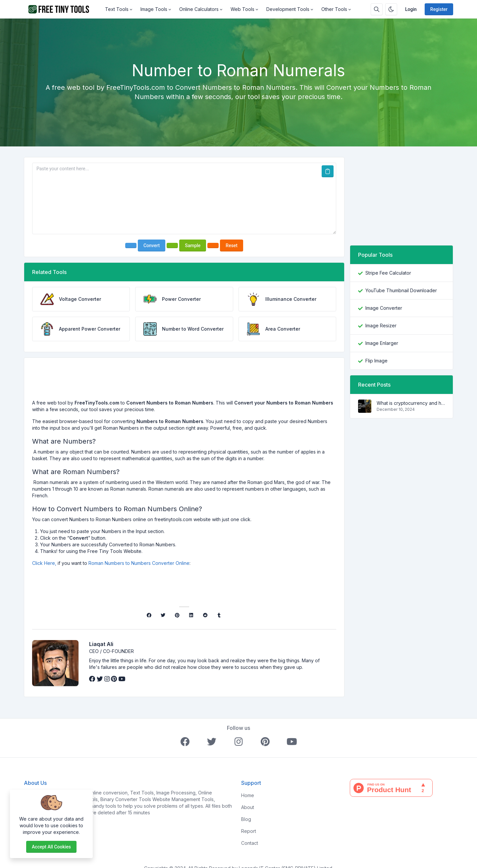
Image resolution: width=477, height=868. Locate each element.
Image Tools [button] (154, 9)
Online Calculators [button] (199, 9)
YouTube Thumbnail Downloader (401, 290)
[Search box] (377, 9)
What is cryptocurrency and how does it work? (411, 403)
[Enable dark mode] (391, 9)
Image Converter (384, 308)
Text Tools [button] (117, 9)
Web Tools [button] (242, 9)
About (248, 807)
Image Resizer (381, 325)
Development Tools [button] (288, 9)
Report (249, 831)
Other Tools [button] (334, 9)
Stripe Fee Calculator (388, 273)
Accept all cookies (51, 847)
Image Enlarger (382, 343)
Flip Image (376, 361)
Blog (246, 819)
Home (248, 795)
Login (411, 9)
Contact (250, 843)
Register (439, 9)
